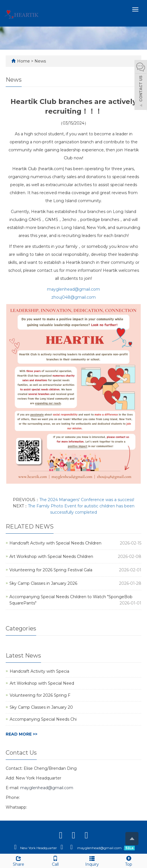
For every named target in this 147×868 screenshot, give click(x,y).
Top (129, 860)
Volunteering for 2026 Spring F (40, 695)
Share (18, 860)
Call (55, 860)
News (40, 61)
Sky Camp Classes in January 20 (41, 707)
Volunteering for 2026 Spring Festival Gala (51, 570)
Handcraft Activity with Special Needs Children (55, 543)
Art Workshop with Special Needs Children (51, 556)
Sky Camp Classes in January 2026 (43, 583)
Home (24, 61)
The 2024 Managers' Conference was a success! (87, 500)
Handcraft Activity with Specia (39, 671)
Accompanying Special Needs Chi (43, 719)
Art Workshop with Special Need (42, 683)
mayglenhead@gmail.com (73, 289)
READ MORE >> (22, 734)
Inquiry (92, 860)
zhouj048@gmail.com (73, 297)
